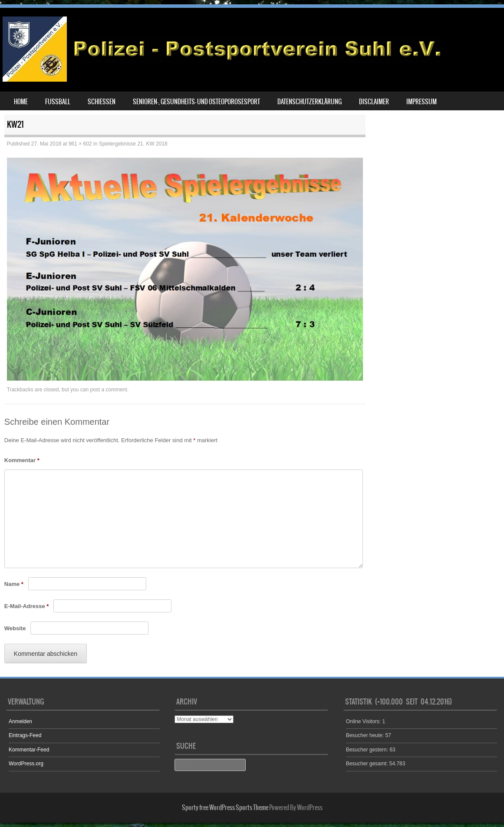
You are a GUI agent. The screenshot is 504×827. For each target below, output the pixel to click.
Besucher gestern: (368, 750)
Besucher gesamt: (368, 764)
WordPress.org (26, 764)
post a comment (108, 390)
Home (21, 102)
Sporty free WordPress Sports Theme (225, 807)
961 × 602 (80, 144)
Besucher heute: (366, 735)
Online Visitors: (364, 721)
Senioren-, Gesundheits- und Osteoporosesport (196, 102)
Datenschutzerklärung (310, 102)
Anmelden (20, 721)
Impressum (422, 102)
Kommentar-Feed (29, 750)
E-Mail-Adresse (27, 606)
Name (14, 584)
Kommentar (22, 460)
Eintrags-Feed (25, 735)
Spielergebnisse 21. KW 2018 (133, 144)
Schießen (102, 102)
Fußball (58, 102)
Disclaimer (374, 102)
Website (15, 628)
